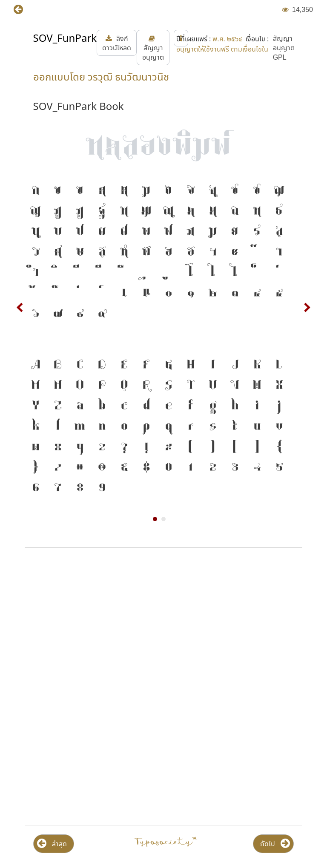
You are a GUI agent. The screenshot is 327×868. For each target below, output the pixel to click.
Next (307, 308)
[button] (24, 10)
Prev (20, 308)
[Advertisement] (163, 623)
